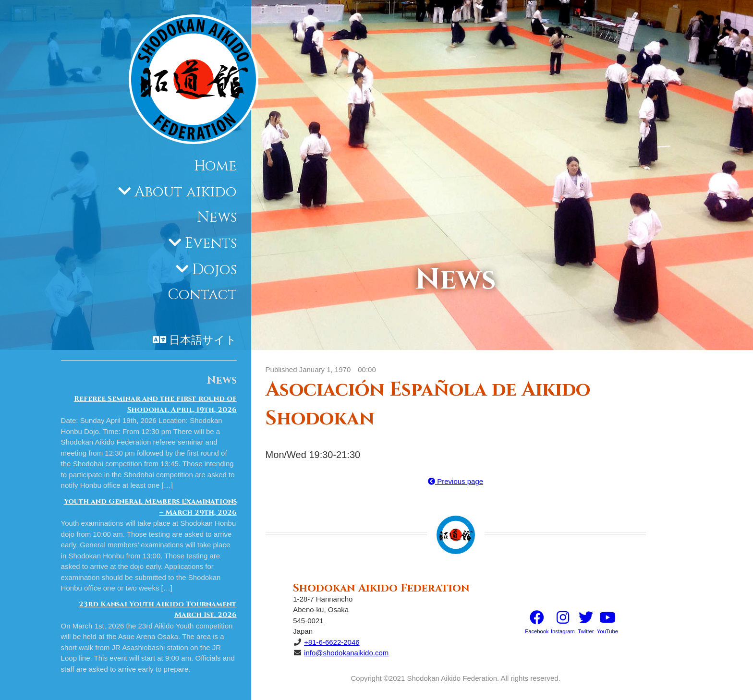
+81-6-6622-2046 (332, 642)
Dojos (214, 270)
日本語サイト (203, 340)
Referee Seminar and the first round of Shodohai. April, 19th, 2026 (155, 404)
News (217, 217)
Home (215, 166)
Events (211, 243)
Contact (202, 295)
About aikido (186, 192)
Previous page (455, 481)
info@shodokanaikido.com (346, 653)
